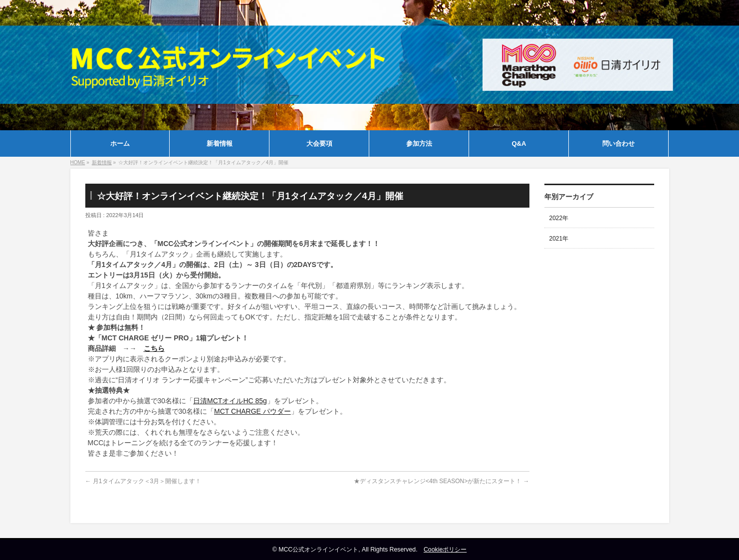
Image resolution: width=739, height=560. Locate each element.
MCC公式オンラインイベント (318, 550)
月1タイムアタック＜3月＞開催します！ (143, 481)
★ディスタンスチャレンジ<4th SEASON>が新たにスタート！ (441, 481)
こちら (154, 348)
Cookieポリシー (445, 550)
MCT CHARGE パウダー (252, 411)
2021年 (559, 239)
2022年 (559, 218)
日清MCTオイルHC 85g (230, 401)
